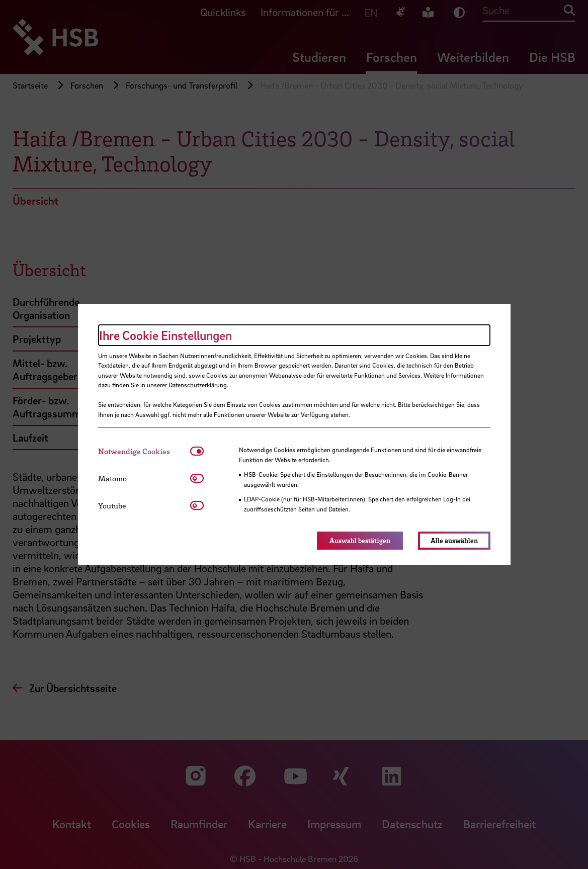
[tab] (144, 451)
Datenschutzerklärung (198, 385)
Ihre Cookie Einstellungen (165, 335)
